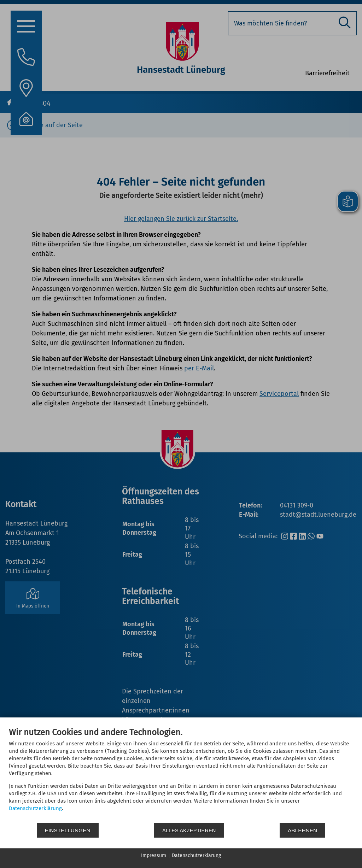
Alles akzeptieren (189, 830)
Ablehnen (303, 830)
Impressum (154, 855)
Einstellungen (68, 830)
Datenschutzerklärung (35, 808)
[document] (181, 775)
